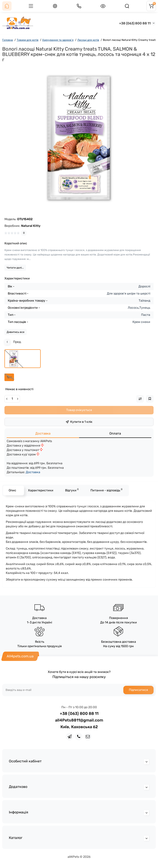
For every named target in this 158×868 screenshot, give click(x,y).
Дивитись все (16, 332)
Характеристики (41, 490)
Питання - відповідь (106, 490)
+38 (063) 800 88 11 (135, 23)
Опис (12, 490)
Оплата (115, 433)
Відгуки (72, 490)
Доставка (43, 433)
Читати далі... (15, 268)
